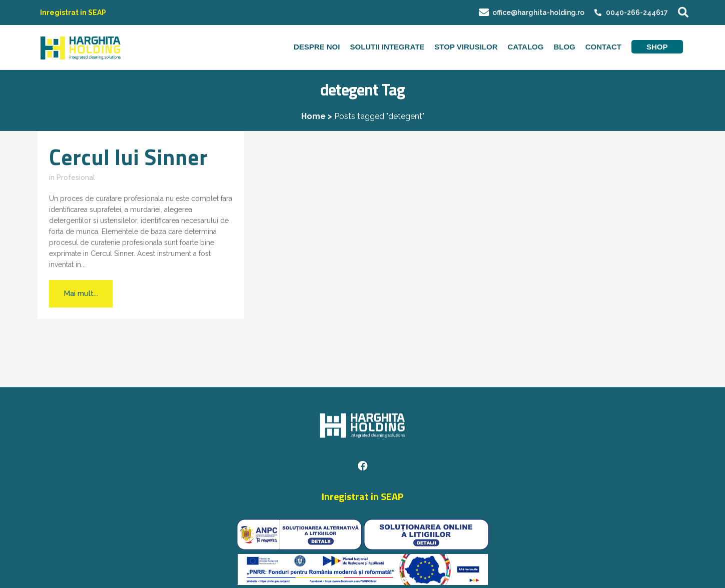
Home (313, 116)
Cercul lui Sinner (128, 157)
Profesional (76, 177)
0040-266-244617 (637, 12)
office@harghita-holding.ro (532, 12)
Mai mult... (81, 293)
